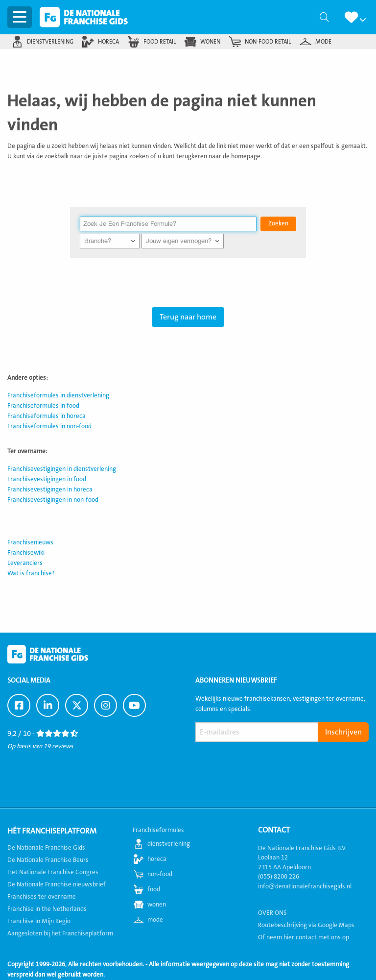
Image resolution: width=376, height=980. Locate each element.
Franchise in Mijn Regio (39, 921)
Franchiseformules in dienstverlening (58, 395)
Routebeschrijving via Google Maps (306, 925)
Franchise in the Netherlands (47, 909)
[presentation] (270, 765)
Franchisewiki (26, 553)
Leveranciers (25, 563)
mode (323, 42)
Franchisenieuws (30, 542)
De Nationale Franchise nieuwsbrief (57, 884)
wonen (210, 42)
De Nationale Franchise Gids (84, 17)
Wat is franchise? (31, 573)
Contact (274, 830)
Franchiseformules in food (43, 406)
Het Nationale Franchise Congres (53, 872)
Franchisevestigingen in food (47, 479)
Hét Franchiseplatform (52, 831)
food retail (160, 42)
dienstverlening (50, 42)
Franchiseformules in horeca (47, 416)
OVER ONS (272, 913)
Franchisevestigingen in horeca (50, 490)
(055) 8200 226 (279, 877)
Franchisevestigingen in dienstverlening (62, 469)
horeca (108, 42)
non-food (160, 874)
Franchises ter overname (42, 897)
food (154, 889)
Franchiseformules (158, 830)
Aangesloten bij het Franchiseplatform (60, 933)
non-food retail (268, 42)
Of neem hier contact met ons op (304, 937)
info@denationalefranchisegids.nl (305, 886)
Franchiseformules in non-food (49, 426)
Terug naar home (188, 317)
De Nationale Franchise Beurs (48, 860)
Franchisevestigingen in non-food (53, 500)
